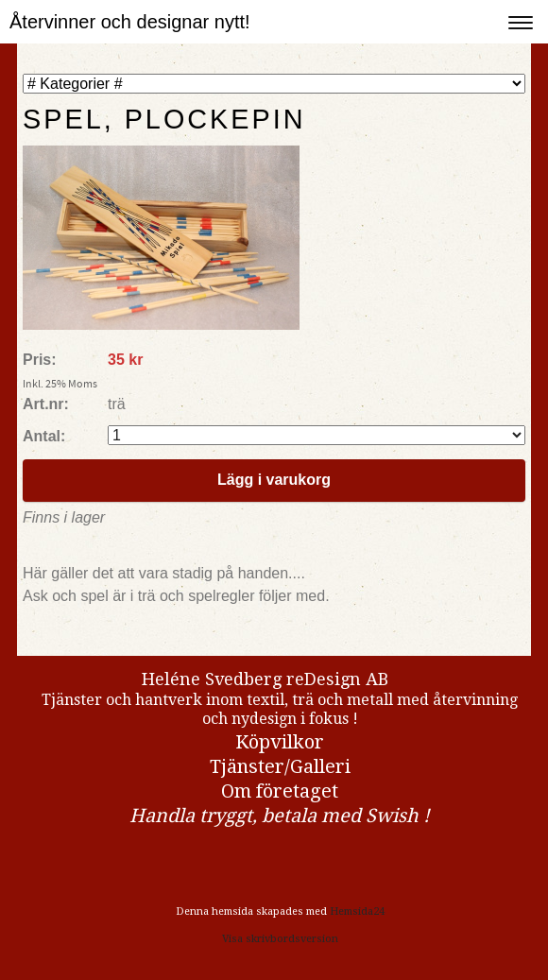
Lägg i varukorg (274, 480)
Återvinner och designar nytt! (130, 22)
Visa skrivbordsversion (280, 939)
